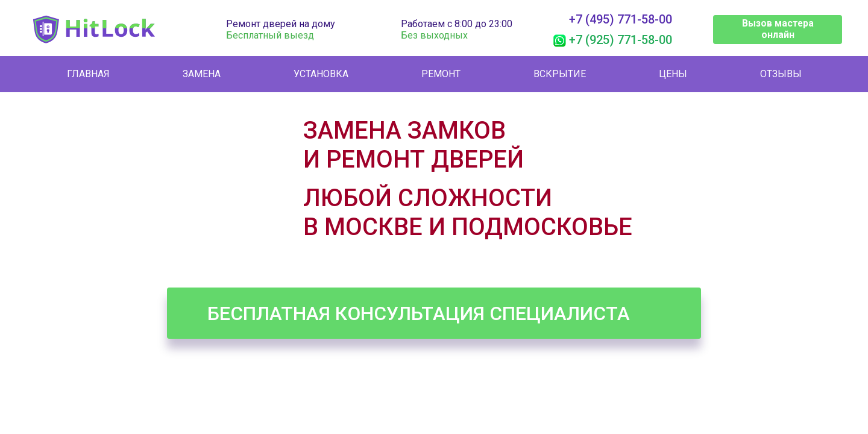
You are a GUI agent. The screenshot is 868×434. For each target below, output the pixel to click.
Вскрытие (560, 74)
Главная (88, 74)
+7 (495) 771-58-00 (621, 19)
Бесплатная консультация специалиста (419, 313)
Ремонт (441, 74)
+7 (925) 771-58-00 (621, 40)
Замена (202, 74)
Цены (673, 74)
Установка (321, 74)
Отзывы (781, 74)
